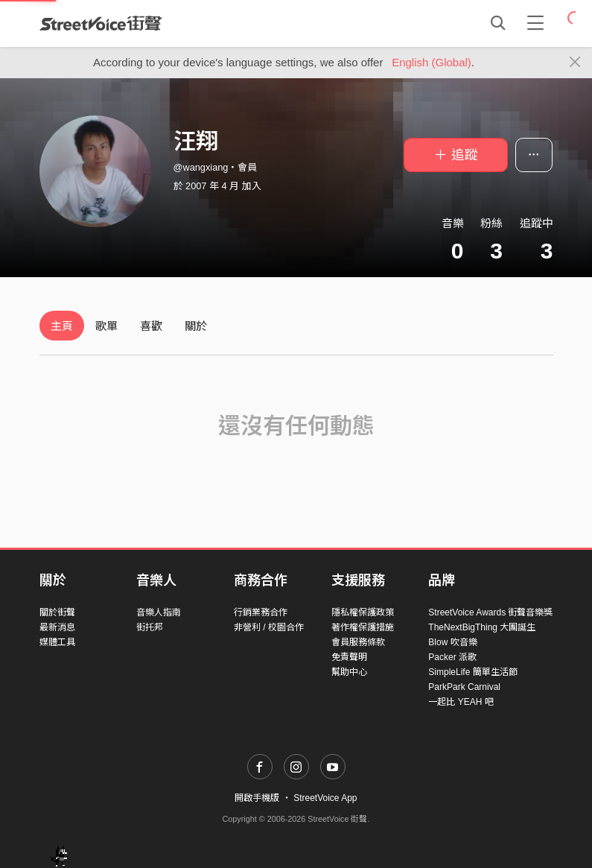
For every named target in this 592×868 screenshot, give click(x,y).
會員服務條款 (358, 642)
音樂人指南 (159, 612)
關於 (196, 326)
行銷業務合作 (261, 612)
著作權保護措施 (363, 627)
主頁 (62, 326)
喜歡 (151, 326)
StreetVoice (101, 23)
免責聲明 (349, 657)
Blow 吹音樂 (452, 642)
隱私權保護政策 (363, 612)
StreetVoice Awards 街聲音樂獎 (490, 612)
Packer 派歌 (452, 657)
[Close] (575, 63)
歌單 (106, 326)
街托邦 (150, 627)
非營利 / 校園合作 (269, 627)
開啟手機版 (257, 798)
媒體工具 (57, 642)
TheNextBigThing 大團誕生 (482, 627)
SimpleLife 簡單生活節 (472, 672)
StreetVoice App (325, 798)
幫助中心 (349, 672)
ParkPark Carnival (464, 687)
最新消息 (57, 627)
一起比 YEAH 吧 (461, 702)
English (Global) (432, 62)
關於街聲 (57, 612)
